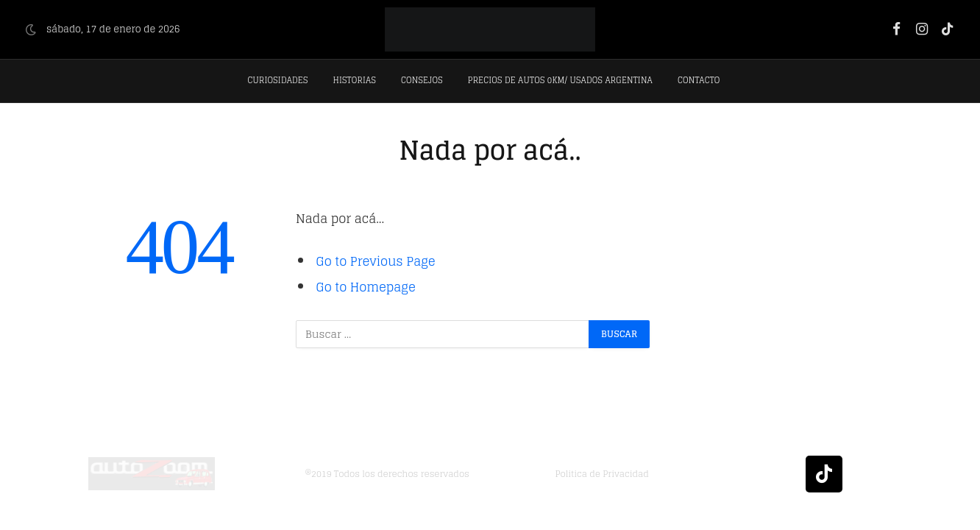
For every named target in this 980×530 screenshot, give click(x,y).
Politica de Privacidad (601, 474)
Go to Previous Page (376, 261)
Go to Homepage (366, 287)
